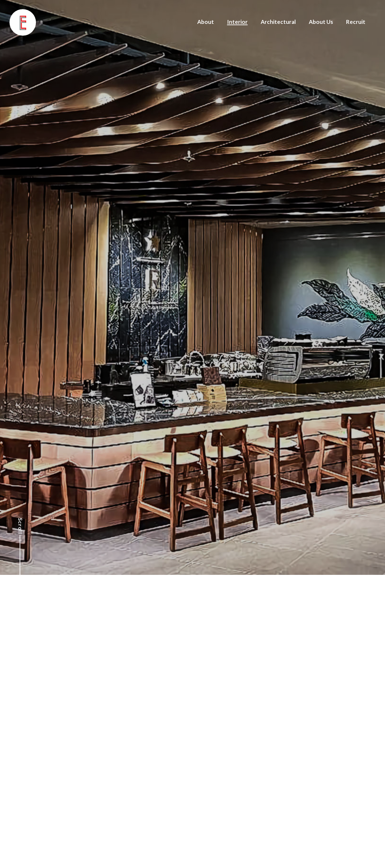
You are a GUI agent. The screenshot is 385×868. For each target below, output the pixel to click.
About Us (321, 22)
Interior (237, 22)
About (206, 22)
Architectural (278, 22)
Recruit (356, 22)
